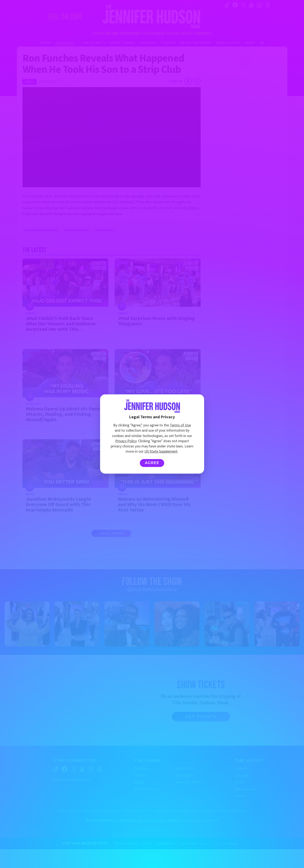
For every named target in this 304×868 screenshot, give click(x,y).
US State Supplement (161, 451)
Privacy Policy (126, 441)
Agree (152, 463)
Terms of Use (180, 425)
